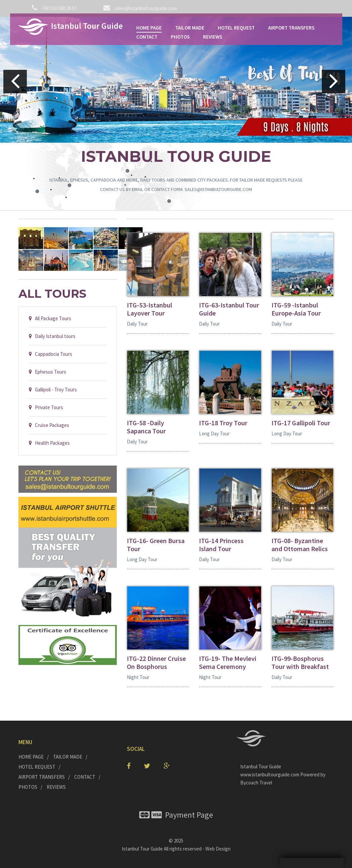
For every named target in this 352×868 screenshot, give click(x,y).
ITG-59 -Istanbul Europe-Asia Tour (296, 309)
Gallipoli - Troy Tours (53, 390)
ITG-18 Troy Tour (223, 423)
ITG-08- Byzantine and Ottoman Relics (300, 545)
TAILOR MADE (190, 28)
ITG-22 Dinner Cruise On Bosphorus (156, 663)
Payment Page (176, 815)
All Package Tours (50, 318)
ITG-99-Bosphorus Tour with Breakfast (300, 663)
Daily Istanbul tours (52, 336)
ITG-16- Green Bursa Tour (156, 545)
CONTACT (147, 37)
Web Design (218, 849)
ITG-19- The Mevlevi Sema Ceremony (228, 663)
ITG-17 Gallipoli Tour (301, 423)
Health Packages (49, 443)
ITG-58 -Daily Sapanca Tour (146, 427)
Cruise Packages (49, 425)
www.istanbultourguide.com (270, 775)
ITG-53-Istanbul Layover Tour (149, 309)
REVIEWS (213, 37)
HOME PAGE (149, 28)
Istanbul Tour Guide (142, 849)
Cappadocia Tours (51, 354)
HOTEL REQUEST (236, 28)
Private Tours (46, 407)
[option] (176, 80)
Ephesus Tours (47, 372)
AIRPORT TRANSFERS (291, 28)
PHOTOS (180, 37)
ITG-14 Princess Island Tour (221, 545)
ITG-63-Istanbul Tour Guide (229, 309)
